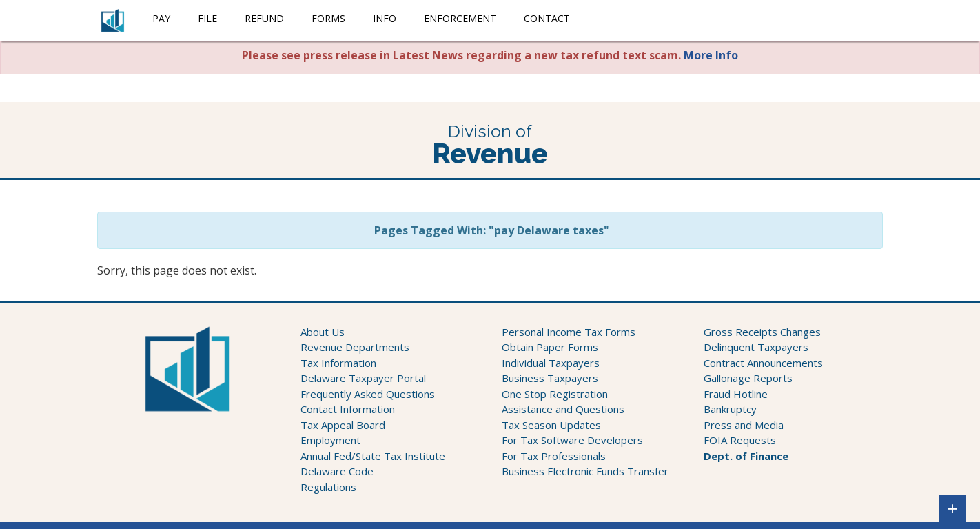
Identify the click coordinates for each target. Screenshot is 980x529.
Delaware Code (337, 471)
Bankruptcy (730, 409)
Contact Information (348, 409)
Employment (330, 440)
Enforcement (460, 18)
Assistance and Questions (563, 409)
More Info (711, 55)
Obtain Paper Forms (550, 347)
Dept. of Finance (746, 456)
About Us (323, 332)
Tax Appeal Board (343, 425)
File (207, 18)
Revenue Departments (355, 347)
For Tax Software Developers (572, 440)
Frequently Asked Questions (368, 394)
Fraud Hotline (736, 394)
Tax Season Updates (551, 425)
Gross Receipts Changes (762, 332)
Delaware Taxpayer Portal (363, 378)
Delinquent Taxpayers (756, 347)
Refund (264, 18)
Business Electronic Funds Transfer (585, 471)
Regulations (328, 487)
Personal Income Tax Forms (569, 332)
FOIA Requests (740, 440)
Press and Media (744, 425)
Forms (328, 18)
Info (385, 18)
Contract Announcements (763, 363)
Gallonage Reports (748, 378)
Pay (161, 18)
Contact (547, 18)
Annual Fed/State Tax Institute (373, 456)
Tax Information (338, 363)
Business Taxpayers (550, 378)
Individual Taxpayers (551, 363)
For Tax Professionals (554, 456)
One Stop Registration (555, 394)
